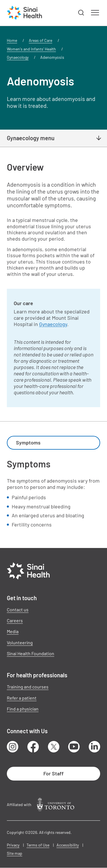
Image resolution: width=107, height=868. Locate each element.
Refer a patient (22, 698)
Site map (15, 853)
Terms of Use (38, 845)
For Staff (53, 773)
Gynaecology (18, 57)
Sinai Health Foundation (31, 653)
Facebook (33, 747)
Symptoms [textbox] (28, 442)
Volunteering (20, 642)
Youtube (74, 747)
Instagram (13, 747)
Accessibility (68, 845)
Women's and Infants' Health (31, 49)
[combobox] (53, 443)
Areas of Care (41, 40)
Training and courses (28, 687)
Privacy (13, 845)
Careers (15, 620)
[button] (81, 13)
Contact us (18, 609)
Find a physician (23, 709)
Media (13, 631)
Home (12, 40)
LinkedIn (94, 747)
